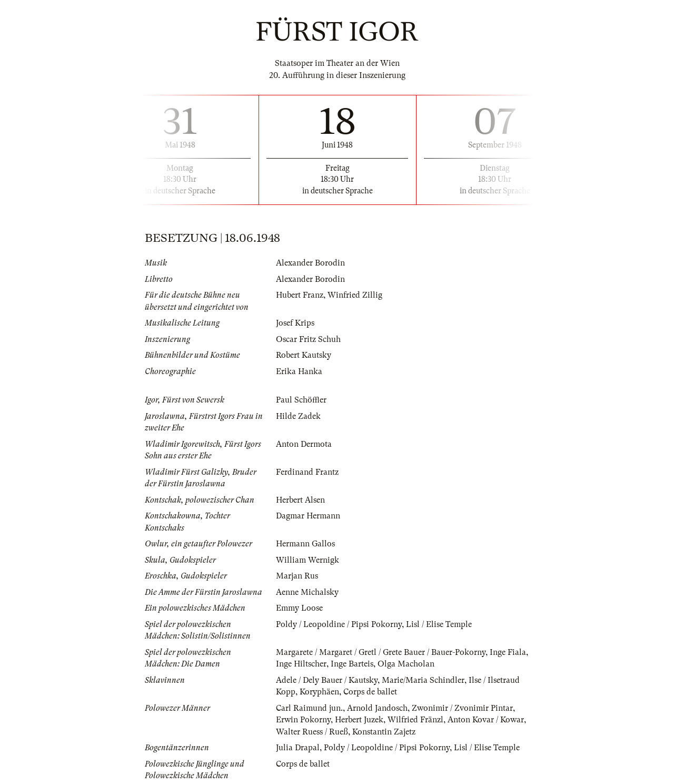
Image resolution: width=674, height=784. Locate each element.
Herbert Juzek (359, 720)
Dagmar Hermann (308, 516)
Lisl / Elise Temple (439, 624)
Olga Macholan (406, 664)
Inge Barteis (352, 664)
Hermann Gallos (305, 544)
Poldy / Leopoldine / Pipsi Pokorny (339, 624)
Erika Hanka (299, 371)
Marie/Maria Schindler (423, 680)
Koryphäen (319, 692)
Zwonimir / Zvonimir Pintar (462, 708)
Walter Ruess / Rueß (312, 732)
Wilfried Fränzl (415, 720)
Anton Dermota (304, 444)
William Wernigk (308, 560)
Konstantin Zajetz (384, 732)
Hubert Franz (300, 295)
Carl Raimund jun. (309, 708)
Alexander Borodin (310, 263)
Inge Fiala (508, 652)
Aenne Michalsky (307, 592)
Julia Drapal (298, 748)
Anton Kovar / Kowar (486, 720)
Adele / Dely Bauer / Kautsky (327, 680)
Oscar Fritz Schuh (308, 339)
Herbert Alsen (300, 500)
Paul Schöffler (301, 400)
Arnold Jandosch (377, 708)
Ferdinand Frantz (307, 472)
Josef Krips (295, 323)
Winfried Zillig (355, 295)
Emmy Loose (299, 608)
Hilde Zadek (298, 416)
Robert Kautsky (304, 355)
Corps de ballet (370, 692)
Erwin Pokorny (303, 720)
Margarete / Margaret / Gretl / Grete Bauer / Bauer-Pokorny (381, 652)
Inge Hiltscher (301, 664)
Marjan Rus (297, 576)
